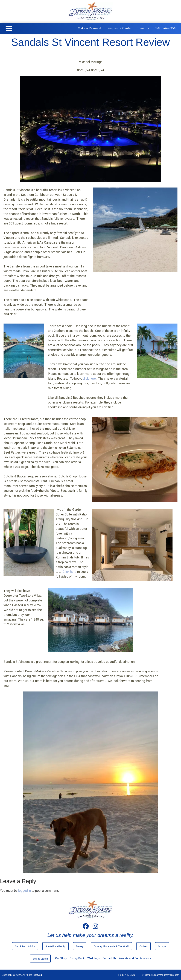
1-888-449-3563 (166, 28)
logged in (25, 890)
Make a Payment (90, 28)
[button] (9, 28)
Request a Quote (119, 28)
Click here (69, 571)
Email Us (143, 28)
